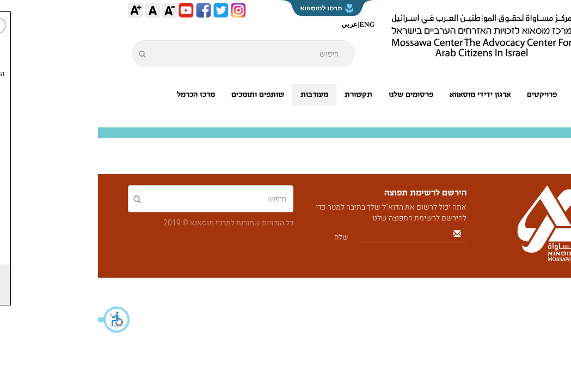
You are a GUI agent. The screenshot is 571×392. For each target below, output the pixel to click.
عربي (251, 24)
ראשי (525, 94)
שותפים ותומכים (160, 94)
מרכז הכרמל (98, 94)
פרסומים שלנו (313, 94)
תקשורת (260, 94)
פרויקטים (444, 94)
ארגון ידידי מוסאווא (382, 94)
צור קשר (520, 116)
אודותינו (488, 94)
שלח (243, 237)
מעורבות (216, 94)
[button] (16, 320)
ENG (269, 24)
